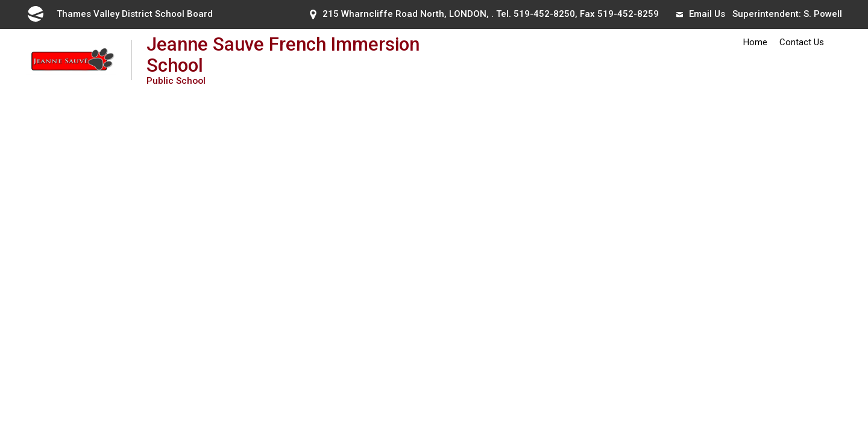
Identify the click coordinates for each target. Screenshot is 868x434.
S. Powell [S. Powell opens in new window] (823, 14)
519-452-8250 (544, 14)
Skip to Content (0, 0)
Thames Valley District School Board (119, 14)
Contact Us (802, 42)
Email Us (701, 14)
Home (755, 42)
